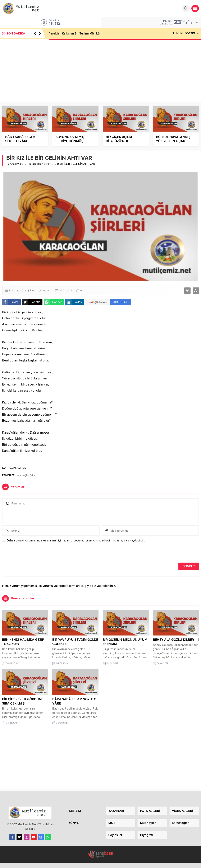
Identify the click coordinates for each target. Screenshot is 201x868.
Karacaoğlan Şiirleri (27, 475)
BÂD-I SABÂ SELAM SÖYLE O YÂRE (20, 139)
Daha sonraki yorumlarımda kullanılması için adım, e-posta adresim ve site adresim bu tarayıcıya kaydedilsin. (76, 541)
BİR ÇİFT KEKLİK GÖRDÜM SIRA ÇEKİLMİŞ (22, 701)
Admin (47, 291)
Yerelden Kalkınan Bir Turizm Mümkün (75, 33)
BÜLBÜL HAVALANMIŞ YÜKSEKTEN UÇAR (173, 139)
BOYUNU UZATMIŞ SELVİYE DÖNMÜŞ (70, 139)
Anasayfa (14, 164)
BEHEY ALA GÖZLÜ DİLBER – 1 (176, 640)
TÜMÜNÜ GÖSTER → (186, 33)
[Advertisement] (101, 70)
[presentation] (31, 554)
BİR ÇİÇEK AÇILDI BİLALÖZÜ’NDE (119, 139)
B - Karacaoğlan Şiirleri (38, 164)
